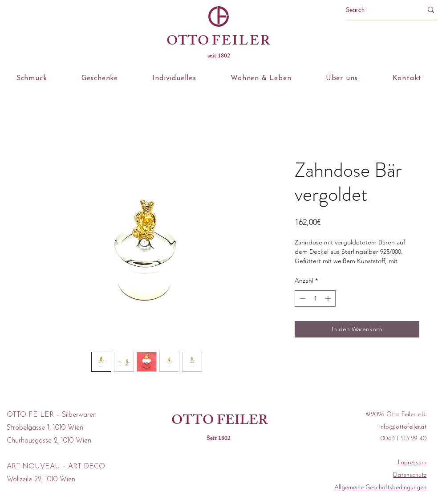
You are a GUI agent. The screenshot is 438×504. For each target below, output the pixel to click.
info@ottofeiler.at (403, 427)
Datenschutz (410, 475)
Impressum (412, 463)
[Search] (377, 10)
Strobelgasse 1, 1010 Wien (45, 428)
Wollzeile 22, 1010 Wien (41, 480)
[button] (32, 78)
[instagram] (228, 480)
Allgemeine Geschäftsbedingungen (380, 488)
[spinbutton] (315, 299)
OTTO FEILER (219, 422)
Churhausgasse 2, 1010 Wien (49, 441)
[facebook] (209, 480)
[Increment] (329, 299)
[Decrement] (302, 299)
